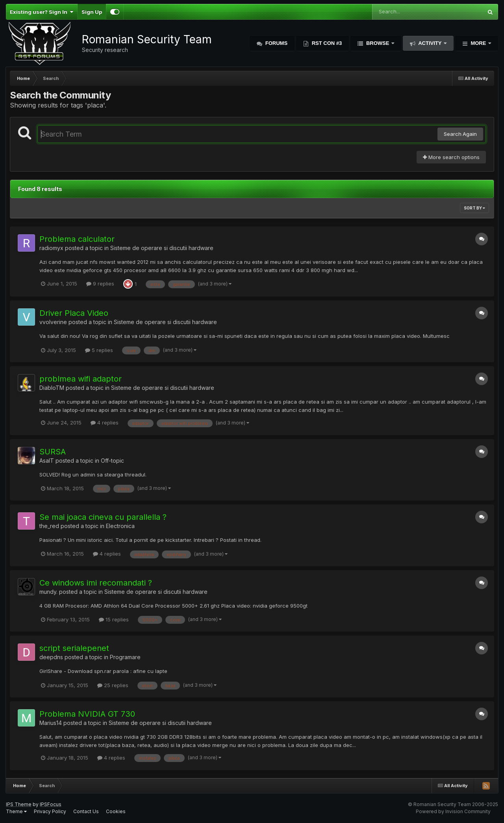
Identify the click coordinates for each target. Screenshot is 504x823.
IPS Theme (19, 804)
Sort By (474, 208)
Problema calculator (77, 239)
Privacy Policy (50, 811)
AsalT (47, 461)
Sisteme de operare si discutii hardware (162, 248)
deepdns (51, 657)
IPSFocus (51, 804)
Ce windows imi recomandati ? (96, 583)
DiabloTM (52, 388)
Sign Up (92, 12)
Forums (276, 43)
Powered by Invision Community (453, 811)
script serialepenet (74, 648)
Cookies (116, 811)
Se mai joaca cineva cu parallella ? (103, 517)
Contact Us (86, 811)
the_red (49, 526)
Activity (430, 43)
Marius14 (51, 723)
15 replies (114, 619)
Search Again (460, 134)
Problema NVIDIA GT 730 (87, 714)
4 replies (105, 423)
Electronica (120, 526)
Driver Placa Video (74, 313)
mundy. (48, 592)
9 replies (100, 284)
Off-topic (112, 461)
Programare (125, 657)
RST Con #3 (326, 43)
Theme (16, 811)
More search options (451, 157)
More (478, 43)
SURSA (53, 452)
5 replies (99, 350)
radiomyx (51, 248)
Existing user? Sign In (42, 12)
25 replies (113, 685)
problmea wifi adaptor (81, 379)
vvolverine (53, 322)
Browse (378, 43)
